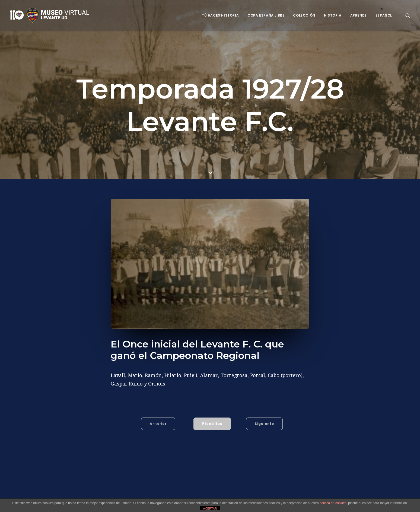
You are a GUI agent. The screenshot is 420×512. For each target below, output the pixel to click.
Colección (304, 15)
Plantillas (212, 424)
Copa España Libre (266, 15)
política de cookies (333, 503)
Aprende (359, 15)
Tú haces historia (220, 15)
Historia (333, 15)
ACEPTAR (210, 508)
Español (384, 15)
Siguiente (265, 424)
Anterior (158, 424)
